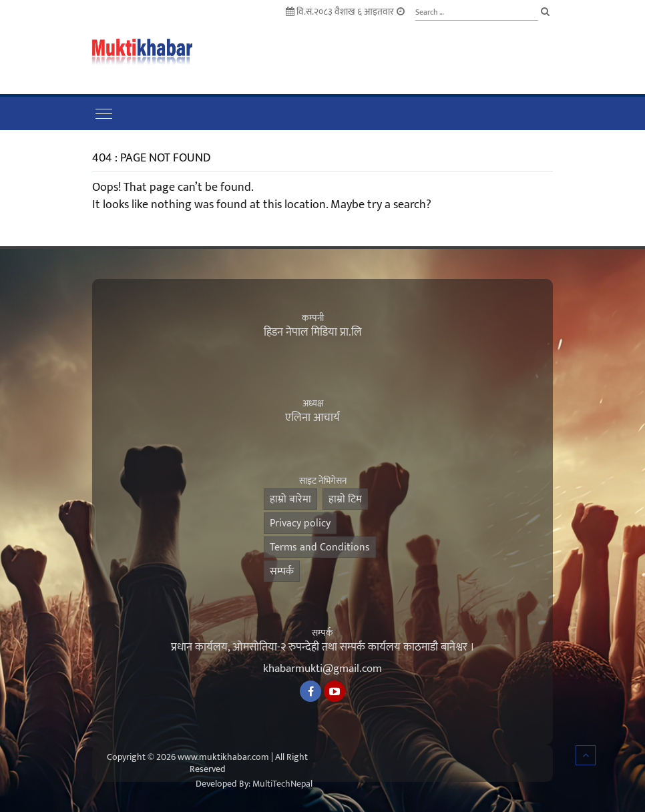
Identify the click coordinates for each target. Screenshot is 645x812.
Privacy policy (300, 523)
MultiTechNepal (282, 784)
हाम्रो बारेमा (290, 499)
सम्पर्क (282, 571)
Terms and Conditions (320, 547)
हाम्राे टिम (345, 499)
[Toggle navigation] (104, 113)
